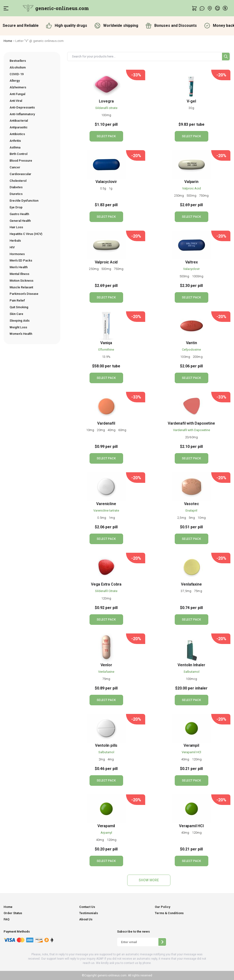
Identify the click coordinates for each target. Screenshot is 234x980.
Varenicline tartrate (106, 510)
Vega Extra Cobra (106, 584)
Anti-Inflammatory (22, 114)
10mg (91, 430)
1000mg (198, 276)
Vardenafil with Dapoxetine (191, 423)
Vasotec (192, 504)
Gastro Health (19, 214)
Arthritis (15, 141)
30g (191, 108)
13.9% (106, 357)
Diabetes (16, 187)
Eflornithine (106, 350)
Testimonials (89, 913)
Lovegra (106, 101)
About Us (86, 919)
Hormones (17, 254)
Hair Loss (16, 227)
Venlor (106, 665)
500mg (192, 196)
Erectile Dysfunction (24, 201)
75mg (198, 591)
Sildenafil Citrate (106, 591)
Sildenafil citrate (106, 108)
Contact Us (87, 907)
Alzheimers (18, 87)
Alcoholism (18, 67)
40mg (112, 430)
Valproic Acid (192, 188)
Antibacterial (19, 121)
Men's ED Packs (21, 260)
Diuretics (16, 194)
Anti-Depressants (22, 107)
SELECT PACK (106, 136)
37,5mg (186, 591)
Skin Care (16, 314)
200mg (198, 357)
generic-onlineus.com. (112, 975)
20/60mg (191, 437)
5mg (192, 518)
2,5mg (182, 518)
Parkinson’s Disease (24, 294)
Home (8, 41)
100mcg (191, 679)
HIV (12, 247)
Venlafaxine (191, 584)
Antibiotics (17, 134)
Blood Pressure (21, 161)
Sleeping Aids (20, 321)
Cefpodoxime (191, 350)
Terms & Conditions (169, 913)
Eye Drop (16, 207)
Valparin (191, 182)
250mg (179, 196)
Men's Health (19, 267)
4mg (111, 759)
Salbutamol (192, 672)
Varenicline (106, 504)
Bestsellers (18, 61)
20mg (101, 430)
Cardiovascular (20, 174)
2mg (102, 759)
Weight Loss (18, 327)
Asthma (15, 147)
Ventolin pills (106, 745)
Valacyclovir (106, 182)
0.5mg (102, 518)
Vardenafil (106, 423)
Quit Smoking (19, 307)
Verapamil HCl (191, 752)
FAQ (6, 919)
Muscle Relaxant (21, 287)
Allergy (15, 81)
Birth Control (18, 154)
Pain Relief (17, 300)
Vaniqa (106, 343)
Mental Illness (19, 274)
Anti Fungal (17, 94)
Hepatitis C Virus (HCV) (26, 234)
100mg (106, 115)
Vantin (192, 343)
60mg (122, 430)
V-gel (191, 101)
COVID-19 (17, 74)
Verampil (191, 745)
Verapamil (106, 826)
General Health (20, 221)
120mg (106, 598)
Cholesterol (18, 181)
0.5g (104, 188)
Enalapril (191, 510)
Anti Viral (16, 101)
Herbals (15, 241)
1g (111, 188)
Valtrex (192, 262)
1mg (112, 518)
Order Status (13, 913)
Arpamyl (106, 833)
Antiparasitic (19, 127)
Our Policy (162, 907)
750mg (204, 196)
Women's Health (21, 334)
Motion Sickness (21, 281)
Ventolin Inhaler (191, 665)
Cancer (15, 167)
